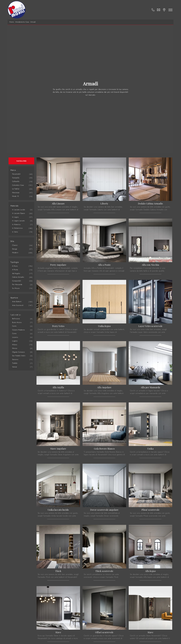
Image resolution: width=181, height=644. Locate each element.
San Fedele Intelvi (19, 356)
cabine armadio (18, 277)
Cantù (14, 326)
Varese (15, 367)
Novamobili (16, 174)
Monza (15, 348)
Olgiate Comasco (19, 352)
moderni (15, 253)
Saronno (15, 359)
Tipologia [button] (15, 262)
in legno (15, 217)
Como (14, 333)
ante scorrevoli (18, 305)
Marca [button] (13, 170)
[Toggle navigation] (171, 10)
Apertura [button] (14, 298)
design (15, 249)
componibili (17, 281)
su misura (16, 288)
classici (15, 245)
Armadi (33, 22)
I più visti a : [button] (16, 315)
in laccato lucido (19, 210)
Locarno (15, 337)
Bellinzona (16, 319)
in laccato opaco (19, 213)
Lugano (15, 341)
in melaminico (17, 228)
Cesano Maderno (19, 330)
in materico (16, 224)
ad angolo (16, 273)
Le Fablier (16, 189)
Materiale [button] (14, 206)
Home (12, 22)
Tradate (15, 363)
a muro (15, 266)
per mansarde (17, 284)
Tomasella (16, 178)
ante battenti (17, 302)
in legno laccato (18, 221)
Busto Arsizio (17, 322)
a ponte (15, 270)
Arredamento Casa (22, 22)
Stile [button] (12, 241)
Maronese (16, 193)
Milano (15, 345)
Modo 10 (16, 196)
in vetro (15, 232)
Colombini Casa (18, 185)
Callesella (16, 181)
